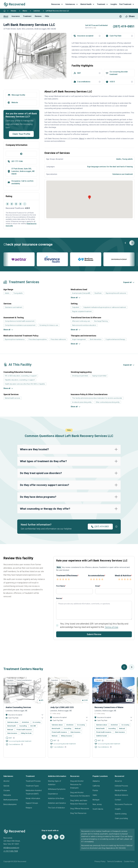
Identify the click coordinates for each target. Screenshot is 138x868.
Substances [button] (72, 4)
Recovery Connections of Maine (109, 707)
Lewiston (37, 11)
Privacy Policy (100, 861)
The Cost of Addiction (56, 808)
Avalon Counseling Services (18, 707)
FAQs (47, 16)
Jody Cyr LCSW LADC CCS (62, 707)
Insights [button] (114, 4)
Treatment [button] (103, 4)
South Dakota (98, 809)
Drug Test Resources (78, 813)
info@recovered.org (11, 848)
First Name (61, 586)
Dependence (53, 794)
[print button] (121, 16)
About (6, 16)
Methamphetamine (11, 800)
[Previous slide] (125, 243)
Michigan (96, 800)
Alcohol (6, 781)
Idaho (95, 795)
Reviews (38, 16)
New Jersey (97, 804)
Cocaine (7, 790)
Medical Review (121, 790)
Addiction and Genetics (57, 803)
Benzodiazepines (10, 804)
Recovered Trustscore (123, 804)
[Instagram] (50, 837)
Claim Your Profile (21, 134)
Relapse (29, 808)
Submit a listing (121, 814)
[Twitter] (56, 837)
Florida (95, 790)
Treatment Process (33, 781)
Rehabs (13, 11)
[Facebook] (44, 837)
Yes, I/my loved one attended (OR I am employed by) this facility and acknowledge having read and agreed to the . (94, 625)
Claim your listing (121, 818)
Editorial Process (121, 786)
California (96, 786)
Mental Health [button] (88, 4)
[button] (93, 28)
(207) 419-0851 (100, 527)
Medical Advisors (121, 795)
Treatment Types (32, 786)
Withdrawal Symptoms (57, 789)
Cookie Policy (129, 861)
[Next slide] (132, 243)
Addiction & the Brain (56, 798)
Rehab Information (33, 798)
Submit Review (94, 634)
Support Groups (32, 803)
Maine (25, 11)
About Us (118, 781)
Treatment (27, 16)
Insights (118, 809)
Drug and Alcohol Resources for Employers (77, 784)
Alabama (96, 781)
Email (98, 586)
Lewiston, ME (86, 46)
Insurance (16, 16)
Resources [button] (57, 4)
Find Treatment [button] (127, 4)
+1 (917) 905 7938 (11, 851)
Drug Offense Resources (80, 809)
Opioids (6, 786)
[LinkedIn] (62, 837)
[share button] (130, 16)
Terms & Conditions (115, 861)
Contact (118, 800)
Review (59, 598)
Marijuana (7, 795)
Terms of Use (111, 627)
